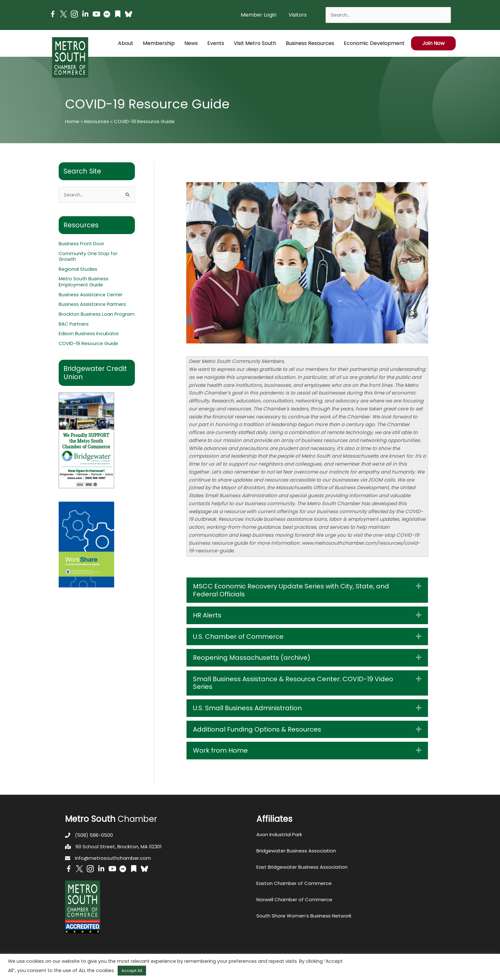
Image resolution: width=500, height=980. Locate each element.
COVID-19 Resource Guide (89, 347)
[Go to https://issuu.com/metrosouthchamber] (118, 15)
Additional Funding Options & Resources (257, 730)
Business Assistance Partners (93, 303)
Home (72, 121)
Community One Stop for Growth (89, 256)
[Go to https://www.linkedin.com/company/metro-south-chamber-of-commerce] (85, 15)
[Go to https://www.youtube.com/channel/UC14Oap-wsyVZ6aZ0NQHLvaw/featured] (96, 15)
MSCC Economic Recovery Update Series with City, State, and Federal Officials (291, 590)
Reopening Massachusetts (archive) (252, 658)
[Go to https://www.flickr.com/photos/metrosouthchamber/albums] (107, 15)
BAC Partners (74, 328)
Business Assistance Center (92, 293)
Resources (97, 121)
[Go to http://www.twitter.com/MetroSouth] (63, 14)
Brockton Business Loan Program (86, 315)
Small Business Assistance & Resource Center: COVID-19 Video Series (293, 683)
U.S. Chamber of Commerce (238, 637)
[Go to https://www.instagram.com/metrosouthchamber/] (74, 15)
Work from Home (220, 751)
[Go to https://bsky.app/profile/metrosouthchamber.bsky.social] (129, 14)
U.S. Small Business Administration (247, 708)
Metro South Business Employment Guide (84, 281)
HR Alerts (207, 616)
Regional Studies (78, 268)
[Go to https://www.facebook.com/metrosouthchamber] (53, 15)
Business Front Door (82, 243)
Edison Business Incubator (89, 337)
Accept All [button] (132, 971)
